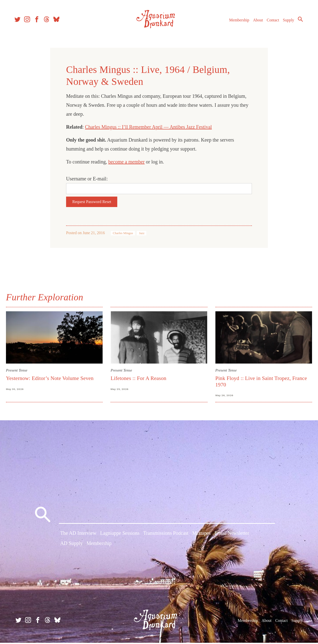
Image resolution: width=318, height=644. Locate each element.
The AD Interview (78, 535)
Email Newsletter (232, 535)
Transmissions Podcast (166, 535)
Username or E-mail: (87, 179)
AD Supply (71, 545)
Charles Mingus (123, 233)
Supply (286, 22)
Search (298, 21)
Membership (237, 22)
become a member (127, 162)
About (256, 22)
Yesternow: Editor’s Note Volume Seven (52, 377)
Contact (271, 22)
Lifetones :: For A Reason (139, 377)
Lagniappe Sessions (120, 535)
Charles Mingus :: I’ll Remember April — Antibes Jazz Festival (148, 127)
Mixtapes (201, 535)
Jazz (142, 233)
